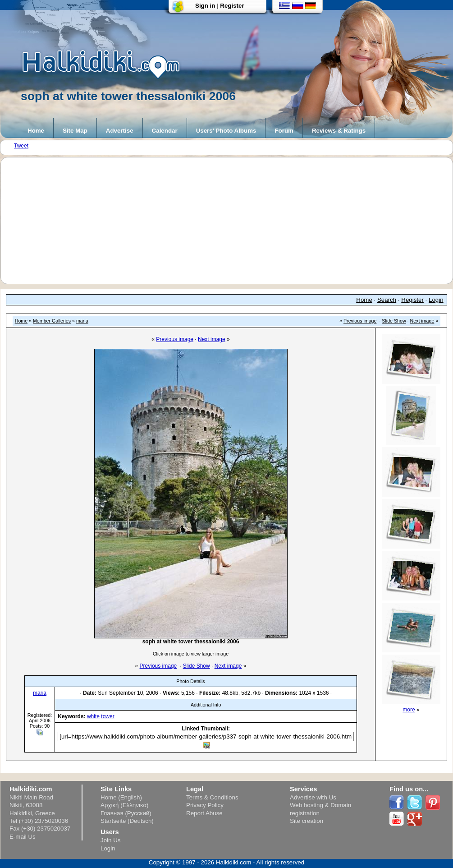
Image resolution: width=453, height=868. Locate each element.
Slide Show (394, 321)
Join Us (110, 840)
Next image (422, 321)
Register (232, 6)
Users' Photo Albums (226, 131)
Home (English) (121, 797)
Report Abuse (204, 813)
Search (387, 300)
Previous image (360, 321)
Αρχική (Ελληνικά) (125, 805)
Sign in (205, 6)
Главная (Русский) (126, 813)
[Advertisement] (231, 221)
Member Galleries (52, 321)
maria (82, 321)
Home (36, 131)
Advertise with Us (313, 797)
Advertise (120, 131)
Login (436, 300)
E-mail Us (23, 837)
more (409, 710)
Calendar (165, 131)
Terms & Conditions (212, 797)
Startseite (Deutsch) (127, 821)
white (93, 716)
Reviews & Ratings (339, 131)
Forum (284, 131)
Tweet (21, 146)
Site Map (75, 131)
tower (108, 716)
